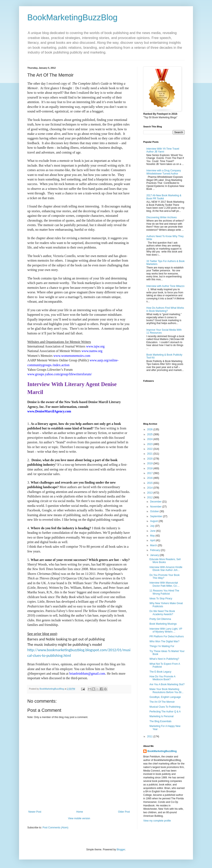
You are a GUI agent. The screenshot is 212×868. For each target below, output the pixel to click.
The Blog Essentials (160, 721)
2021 (150, 454)
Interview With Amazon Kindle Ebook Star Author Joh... (166, 569)
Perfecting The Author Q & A (165, 712)
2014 (150, 488)
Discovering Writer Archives (161, 217)
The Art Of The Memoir (162, 702)
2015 (150, 483)
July (153, 526)
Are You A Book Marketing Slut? (167, 684)
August (154, 521)
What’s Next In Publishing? (164, 659)
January (155, 555)
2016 (150, 478)
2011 (150, 736)
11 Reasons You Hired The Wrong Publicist (164, 592)
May (153, 536)
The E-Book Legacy (160, 672)
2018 (150, 468)
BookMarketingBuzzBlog (72, 17)
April (153, 540)
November (156, 507)
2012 (150, 497)
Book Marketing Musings (163, 624)
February (155, 550)
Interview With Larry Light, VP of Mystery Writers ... (166, 630)
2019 (150, 463)
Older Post (124, 812)
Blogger (121, 850)
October (155, 511)
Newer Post (35, 812)
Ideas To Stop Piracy (161, 599)
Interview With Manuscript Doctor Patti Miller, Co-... (164, 584)
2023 (150, 444)
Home (80, 812)
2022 (150, 449)
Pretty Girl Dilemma (160, 619)
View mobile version (79, 818)
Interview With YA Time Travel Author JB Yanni (163, 150)
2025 (150, 434)
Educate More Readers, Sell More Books (165, 561)
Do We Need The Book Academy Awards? (162, 613)
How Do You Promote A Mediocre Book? (162, 678)
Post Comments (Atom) (55, 828)
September (157, 516)
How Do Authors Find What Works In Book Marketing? (165, 309)
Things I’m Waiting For (162, 646)
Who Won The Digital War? (164, 641)
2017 (150, 473)
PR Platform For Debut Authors (167, 636)
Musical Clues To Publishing (165, 707)
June (153, 531)
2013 (150, 493)
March (154, 545)
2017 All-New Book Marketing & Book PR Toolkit (164, 197)
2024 (150, 439)
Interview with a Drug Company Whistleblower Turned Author (164, 172)
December (156, 502)
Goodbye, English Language (165, 697)
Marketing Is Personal (161, 716)
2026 (150, 429)
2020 (150, 459)
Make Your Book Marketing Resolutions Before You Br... (166, 691)
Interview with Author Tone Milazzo (165, 286)
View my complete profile (157, 821)
